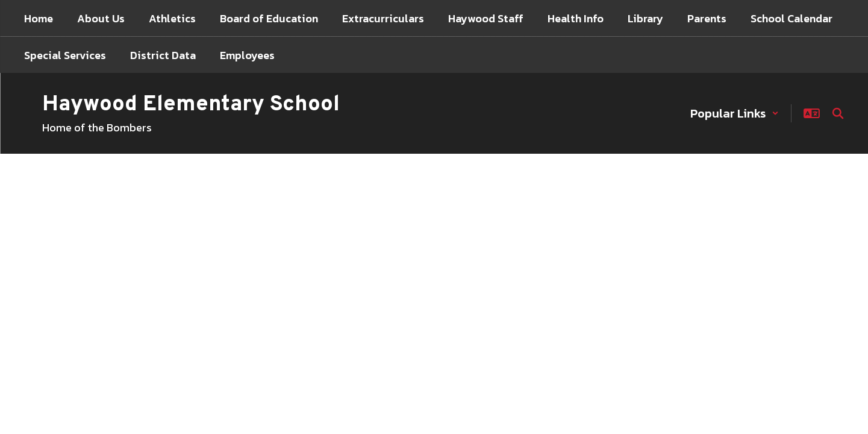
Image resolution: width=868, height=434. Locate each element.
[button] (735, 113)
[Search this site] (838, 113)
